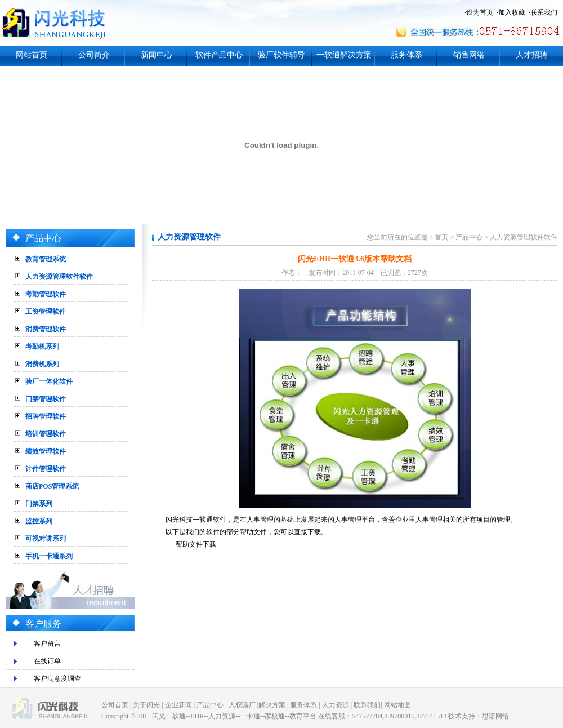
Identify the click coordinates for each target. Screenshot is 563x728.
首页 (441, 237)
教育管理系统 (46, 259)
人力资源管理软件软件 (59, 277)
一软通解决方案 (344, 55)
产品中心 (469, 237)
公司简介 (94, 55)
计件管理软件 (46, 469)
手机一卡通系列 (49, 556)
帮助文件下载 (196, 544)
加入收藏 (512, 12)
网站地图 (397, 705)
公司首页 (115, 705)
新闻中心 (157, 55)
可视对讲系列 (46, 539)
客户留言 (47, 643)
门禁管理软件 (46, 399)
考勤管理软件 (46, 294)
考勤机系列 (42, 347)
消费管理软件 (46, 329)
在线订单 (47, 661)
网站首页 (32, 55)
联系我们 (544, 12)
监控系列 (39, 521)
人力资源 (336, 705)
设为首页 (480, 12)
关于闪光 (146, 705)
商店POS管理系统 (52, 486)
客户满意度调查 (57, 678)
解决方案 (272, 705)
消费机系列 (42, 364)
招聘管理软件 (46, 416)
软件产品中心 (219, 55)
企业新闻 (178, 705)
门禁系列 (39, 504)
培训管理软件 (46, 434)
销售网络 (469, 55)
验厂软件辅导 (281, 55)
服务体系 (406, 55)
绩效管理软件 (46, 451)
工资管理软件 (46, 312)
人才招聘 (531, 55)
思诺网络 (495, 716)
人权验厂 (242, 705)
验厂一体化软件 (49, 381)
